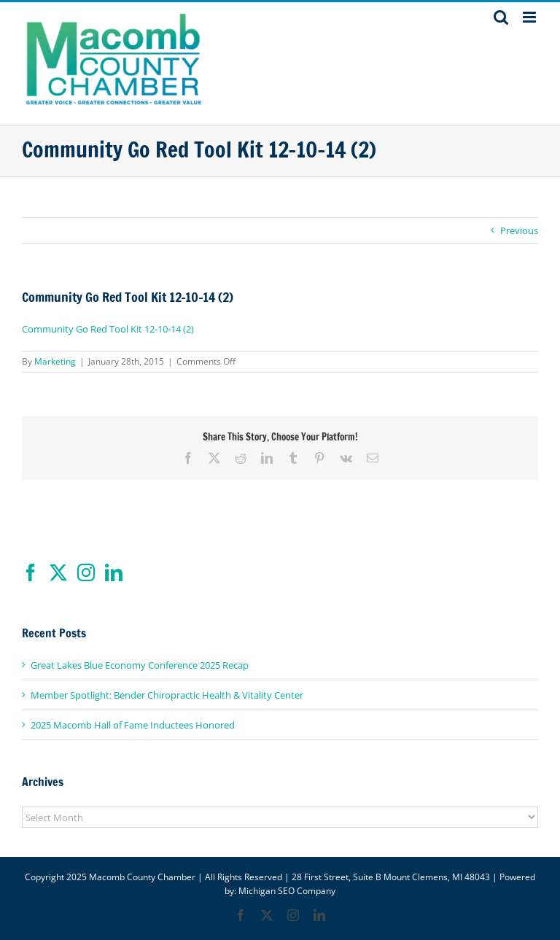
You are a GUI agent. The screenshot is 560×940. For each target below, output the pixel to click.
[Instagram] (86, 572)
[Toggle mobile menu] (530, 17)
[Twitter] (58, 572)
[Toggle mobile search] (501, 17)
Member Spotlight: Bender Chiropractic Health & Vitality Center (167, 695)
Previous (519, 230)
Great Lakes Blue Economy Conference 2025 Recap (140, 665)
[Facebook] (31, 572)
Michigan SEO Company (287, 891)
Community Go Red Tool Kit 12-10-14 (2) (108, 329)
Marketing (55, 361)
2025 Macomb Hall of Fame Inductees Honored (133, 725)
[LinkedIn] (114, 572)
